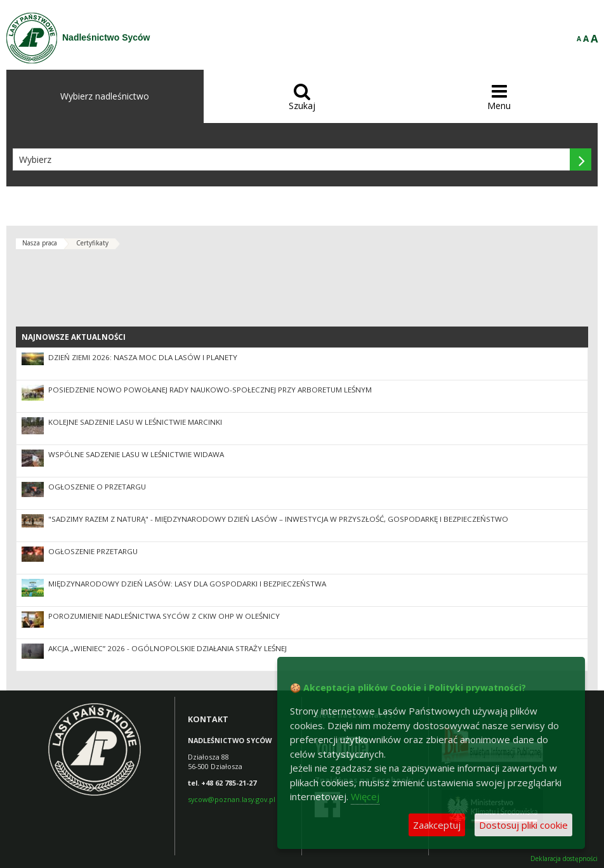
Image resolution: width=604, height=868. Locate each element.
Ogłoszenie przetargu (93, 551)
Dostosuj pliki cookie (523, 825)
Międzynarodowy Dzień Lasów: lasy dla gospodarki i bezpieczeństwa (187, 584)
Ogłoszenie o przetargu (97, 487)
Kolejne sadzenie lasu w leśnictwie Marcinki (135, 422)
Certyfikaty (92, 243)
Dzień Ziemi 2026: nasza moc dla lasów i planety (143, 357)
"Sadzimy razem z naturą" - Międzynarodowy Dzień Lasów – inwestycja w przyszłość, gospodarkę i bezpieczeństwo (278, 519)
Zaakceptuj (437, 825)
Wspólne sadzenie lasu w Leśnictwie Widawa (136, 454)
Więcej (365, 796)
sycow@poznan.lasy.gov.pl (232, 799)
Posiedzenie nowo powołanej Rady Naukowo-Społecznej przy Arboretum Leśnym (210, 390)
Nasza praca (40, 243)
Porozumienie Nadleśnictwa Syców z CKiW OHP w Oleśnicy (164, 616)
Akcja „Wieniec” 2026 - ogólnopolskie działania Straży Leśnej (167, 648)
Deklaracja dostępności (564, 859)
